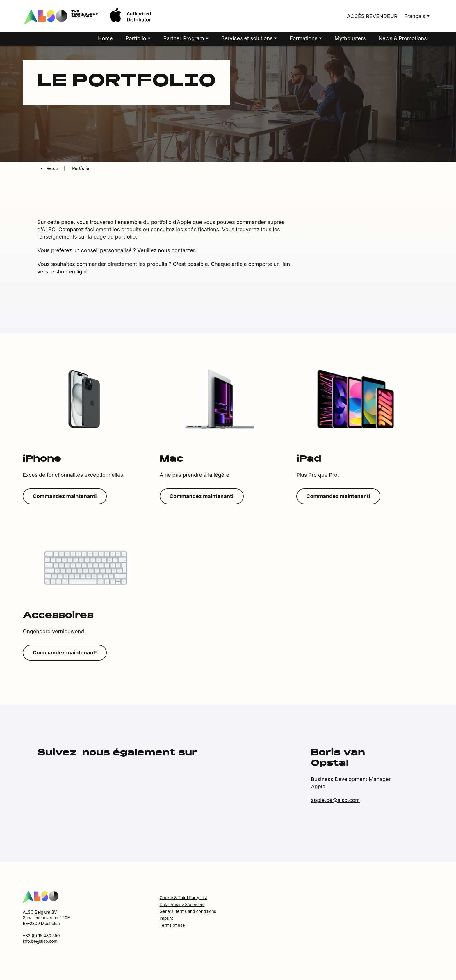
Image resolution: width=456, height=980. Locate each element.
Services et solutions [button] (248, 39)
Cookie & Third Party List (184, 898)
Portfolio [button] (136, 39)
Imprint (166, 919)
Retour (53, 169)
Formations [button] (304, 39)
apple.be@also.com (335, 801)
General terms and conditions (188, 912)
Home (105, 39)
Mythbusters (350, 39)
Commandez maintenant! (65, 497)
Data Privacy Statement (182, 905)
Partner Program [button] (185, 39)
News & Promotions (402, 39)
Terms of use (172, 926)
